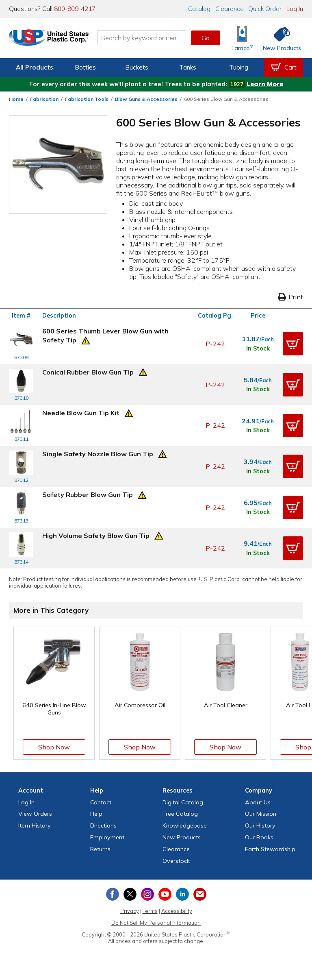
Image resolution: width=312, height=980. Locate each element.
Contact (101, 802)
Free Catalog (180, 814)
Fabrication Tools (87, 99)
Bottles (85, 67)
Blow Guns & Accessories (146, 99)
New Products (182, 837)
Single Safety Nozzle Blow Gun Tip (98, 454)
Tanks (188, 67)
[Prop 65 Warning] (86, 340)
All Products (35, 67)
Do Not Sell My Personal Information (156, 923)
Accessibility (177, 911)
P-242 (215, 344)
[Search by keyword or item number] (150, 38)
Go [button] (206, 38)
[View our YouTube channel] (165, 894)
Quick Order (265, 9)
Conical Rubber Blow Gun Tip (88, 372)
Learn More (265, 84)
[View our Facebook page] (113, 894)
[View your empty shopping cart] (284, 68)
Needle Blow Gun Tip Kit (81, 413)
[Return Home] (57, 39)
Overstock (176, 861)
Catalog (199, 9)
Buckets (137, 67)
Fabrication (44, 99)
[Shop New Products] (279, 38)
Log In (295, 9)
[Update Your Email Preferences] (200, 894)
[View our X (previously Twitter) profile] (130, 894)
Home (16, 99)
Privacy (130, 911)
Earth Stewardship (270, 849)
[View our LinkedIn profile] (182, 894)
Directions (103, 825)
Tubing (239, 67)
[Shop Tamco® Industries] (242, 38)
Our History (260, 825)
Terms (150, 911)
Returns (100, 849)
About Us (258, 802)
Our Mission (261, 814)
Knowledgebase (185, 825)
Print (290, 297)
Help (96, 814)
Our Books (259, 837)
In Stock (258, 348)
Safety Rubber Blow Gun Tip (88, 494)
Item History (35, 825)
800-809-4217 (75, 9)
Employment (107, 837)
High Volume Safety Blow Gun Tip (96, 536)
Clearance (230, 9)
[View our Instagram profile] (147, 894)
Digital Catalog (183, 802)
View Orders (35, 814)
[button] (293, 344)
